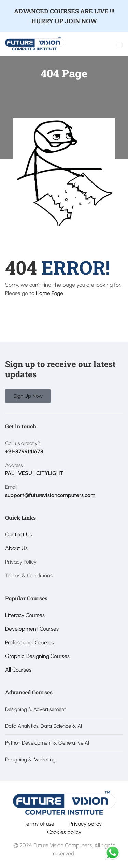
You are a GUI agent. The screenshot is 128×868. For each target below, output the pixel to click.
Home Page (49, 293)
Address (14, 465)
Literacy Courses (25, 615)
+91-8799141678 (24, 451)
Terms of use (39, 824)
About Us (16, 548)
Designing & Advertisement (35, 709)
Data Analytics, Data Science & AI (44, 726)
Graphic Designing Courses (37, 656)
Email (11, 487)
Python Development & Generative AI (47, 743)
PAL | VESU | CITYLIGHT (34, 473)
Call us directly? (23, 443)
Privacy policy (86, 824)
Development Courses (32, 629)
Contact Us (19, 535)
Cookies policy (64, 832)
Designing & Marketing (30, 760)
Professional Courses (30, 642)
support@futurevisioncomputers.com (50, 495)
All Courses (18, 670)
